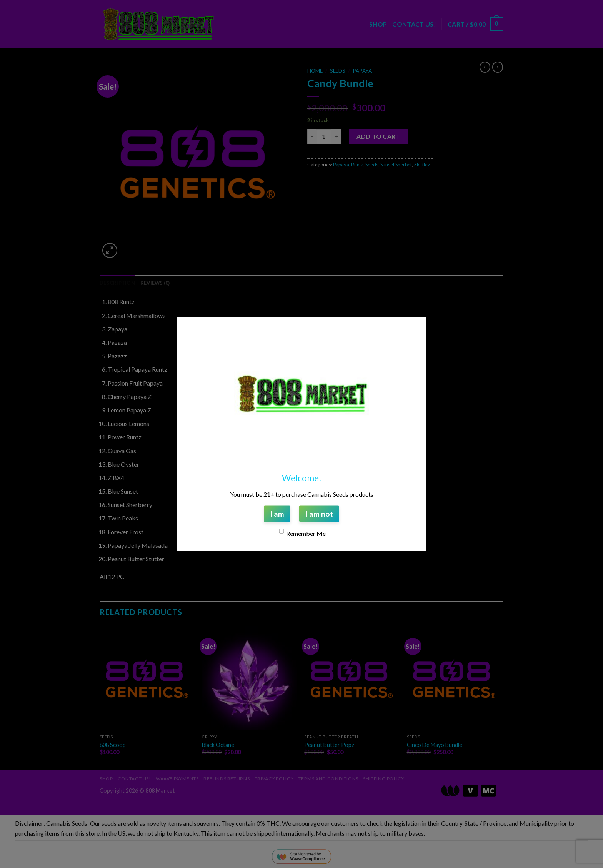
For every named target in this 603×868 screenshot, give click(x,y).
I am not (319, 513)
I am (277, 513)
